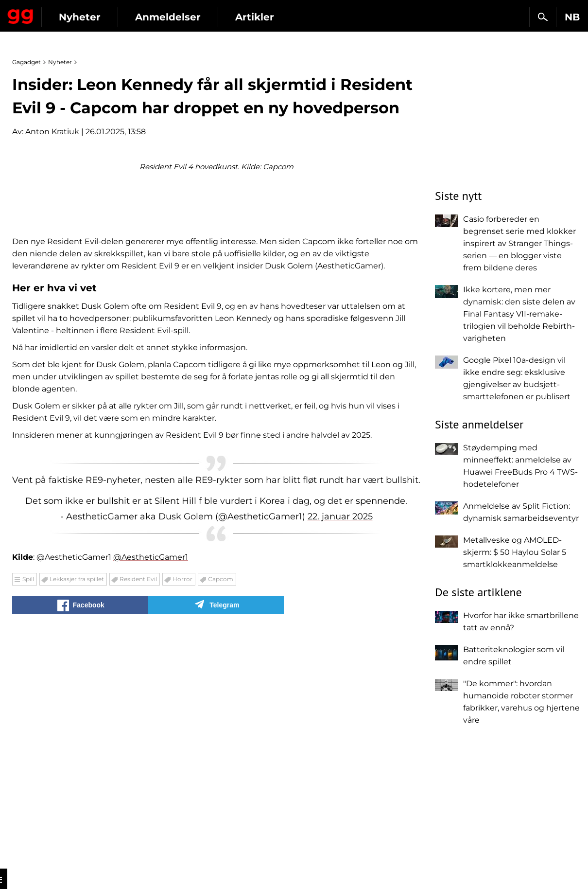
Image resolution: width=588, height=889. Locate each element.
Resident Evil (138, 809)
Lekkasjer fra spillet (77, 809)
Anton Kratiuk (52, 132)
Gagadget (65, 13)
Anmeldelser (257, 17)
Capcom (221, 809)
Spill (28, 809)
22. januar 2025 (340, 747)
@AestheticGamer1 (151, 787)
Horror (182, 809)
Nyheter (169, 17)
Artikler (344, 17)
